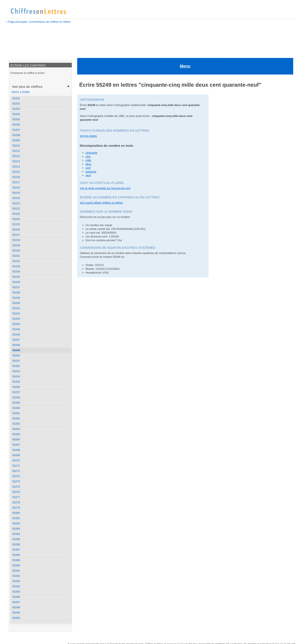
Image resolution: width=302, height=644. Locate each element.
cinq (88, 133)
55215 (16, 172)
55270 (16, 460)
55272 (16, 471)
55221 (16, 203)
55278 (16, 502)
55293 (16, 581)
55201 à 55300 (20, 92)
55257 (16, 392)
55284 (16, 534)
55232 (16, 261)
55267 (16, 445)
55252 (16, 366)
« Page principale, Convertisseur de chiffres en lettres (38, 22)
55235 (16, 277)
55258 (16, 397)
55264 (16, 429)
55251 (16, 361)
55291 (16, 571)
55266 (16, 439)
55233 (16, 266)
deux (89, 141)
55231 (16, 256)
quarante (91, 148)
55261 (16, 413)
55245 (16, 329)
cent (88, 145)
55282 (16, 523)
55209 (16, 140)
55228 (16, 240)
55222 (16, 209)
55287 (16, 550)
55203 (16, 109)
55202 (16, 104)
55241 (16, 308)
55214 (16, 167)
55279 (16, 508)
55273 (16, 476)
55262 (16, 418)
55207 (16, 130)
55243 (16, 319)
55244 (16, 324)
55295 (16, 592)
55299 (16, 613)
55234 (16, 272)
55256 (16, 387)
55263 (16, 424)
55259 (16, 403)
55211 (16, 151)
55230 (16, 251)
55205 (16, 119)
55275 (16, 487)
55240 (16, 303)
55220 (16, 198)
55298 (16, 607)
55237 (16, 287)
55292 (16, 576)
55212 (16, 156)
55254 (16, 376)
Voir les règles (88, 113)
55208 (16, 135)
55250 (16, 355)
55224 (16, 219)
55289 (16, 560)
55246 (16, 334)
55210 (16, 146)
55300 (16, 618)
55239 (16, 298)
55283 (16, 529)
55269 (16, 455)
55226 (16, 230)
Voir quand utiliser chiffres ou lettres (101, 179)
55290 (16, 565)
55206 (16, 125)
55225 (16, 224)
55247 (16, 340)
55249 (16, 350)
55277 (16, 497)
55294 (16, 586)
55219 (16, 193)
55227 (16, 235)
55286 (16, 544)
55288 (16, 555)
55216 (16, 177)
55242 (16, 313)
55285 (16, 539)
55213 (16, 161)
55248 (16, 345)
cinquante (91, 129)
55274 (16, 481)
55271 (16, 466)
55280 (16, 513)
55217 (16, 182)
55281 (16, 518)
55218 (16, 188)
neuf (88, 152)
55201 (16, 98)
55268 (16, 450)
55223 (16, 214)
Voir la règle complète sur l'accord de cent (105, 165)
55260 (16, 408)
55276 (16, 492)
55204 (16, 114)
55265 (16, 434)
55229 (16, 245)
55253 (16, 371)
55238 (16, 293)
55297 (16, 602)
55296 (16, 597)
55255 (16, 382)
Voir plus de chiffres (27, 87)
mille (88, 137)
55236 (16, 282)
